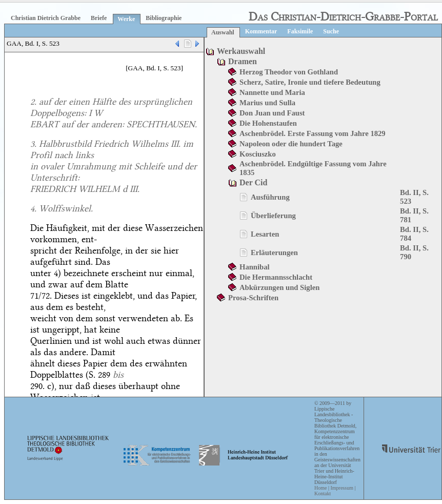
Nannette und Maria (272, 92)
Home (320, 488)
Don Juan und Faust (272, 113)
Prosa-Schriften (253, 298)
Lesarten (265, 234)
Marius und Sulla (267, 103)
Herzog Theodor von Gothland (289, 72)
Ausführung (270, 197)
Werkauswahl (241, 51)
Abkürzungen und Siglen (279, 287)
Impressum (341, 488)
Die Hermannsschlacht (276, 277)
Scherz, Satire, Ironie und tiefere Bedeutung (310, 82)
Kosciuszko (258, 154)
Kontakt (323, 493)
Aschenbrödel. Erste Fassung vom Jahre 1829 (313, 133)
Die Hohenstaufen (268, 123)
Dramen (243, 61)
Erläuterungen (274, 253)
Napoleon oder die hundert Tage (291, 144)
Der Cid (253, 182)
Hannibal (255, 267)
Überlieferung (273, 216)
